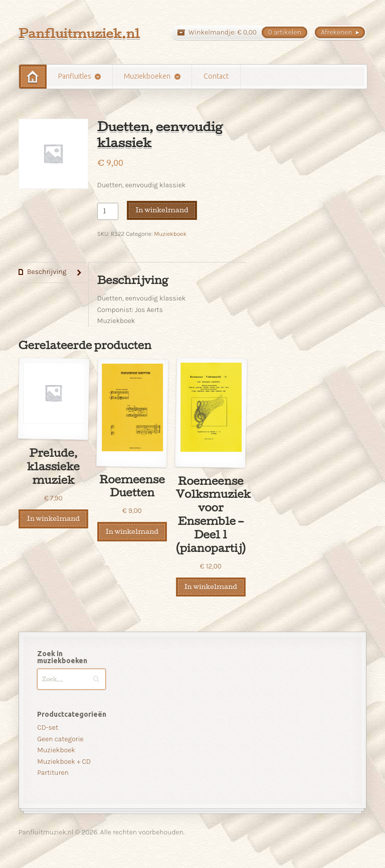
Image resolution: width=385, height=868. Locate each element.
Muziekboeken (147, 76)
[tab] (52, 273)
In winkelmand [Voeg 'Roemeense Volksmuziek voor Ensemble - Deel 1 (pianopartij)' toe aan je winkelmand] (211, 587)
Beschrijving (47, 272)
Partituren (53, 773)
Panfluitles (75, 76)
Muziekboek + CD (64, 762)
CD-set (48, 728)
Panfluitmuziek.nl (79, 33)
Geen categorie (60, 739)
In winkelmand (162, 210)
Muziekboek (170, 234)
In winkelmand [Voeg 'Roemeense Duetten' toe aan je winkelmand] (132, 531)
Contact (216, 76)
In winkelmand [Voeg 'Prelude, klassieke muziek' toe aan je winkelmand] (53, 518)
